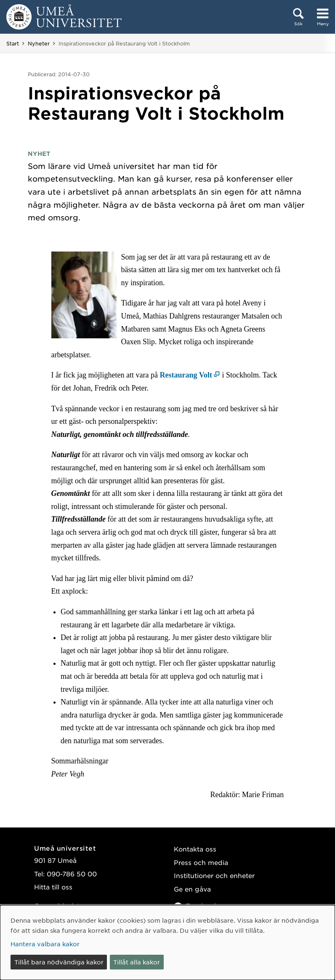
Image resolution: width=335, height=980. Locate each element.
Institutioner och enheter (214, 875)
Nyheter (39, 43)
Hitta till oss (53, 887)
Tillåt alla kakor (137, 962)
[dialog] (167, 943)
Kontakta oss (195, 849)
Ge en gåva (192, 889)
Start (13, 43)
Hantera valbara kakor (45, 944)
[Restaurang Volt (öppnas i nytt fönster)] (190, 375)
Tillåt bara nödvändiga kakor (59, 962)
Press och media (201, 862)
